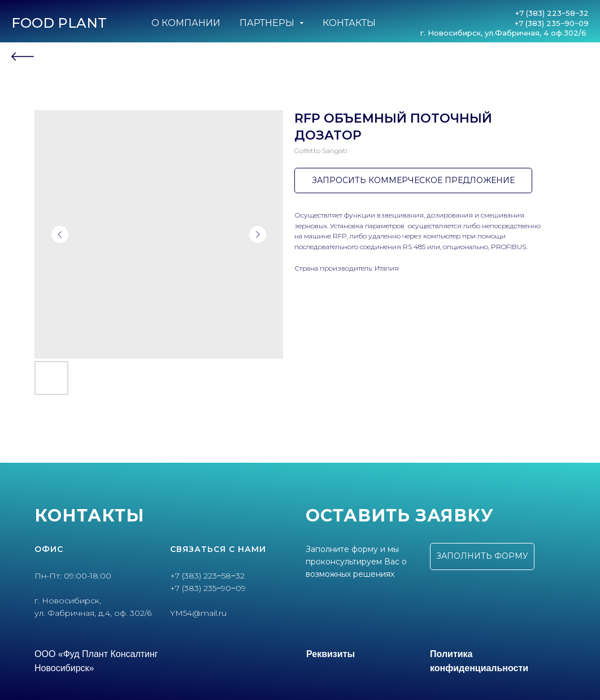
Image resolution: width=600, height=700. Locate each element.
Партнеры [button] (268, 23)
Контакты (349, 23)
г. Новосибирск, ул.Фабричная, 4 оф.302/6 (505, 33)
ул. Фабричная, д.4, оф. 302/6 (93, 613)
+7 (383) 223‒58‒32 (552, 13)
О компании (186, 23)
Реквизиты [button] (331, 654)
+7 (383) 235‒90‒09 (552, 23)
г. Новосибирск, (68, 601)
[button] (482, 556)
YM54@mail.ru (198, 613)
